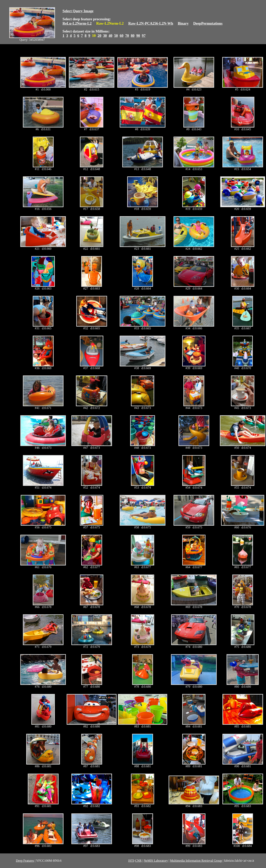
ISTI (131, 861)
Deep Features (25, 861)
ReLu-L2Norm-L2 (77, 23)
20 (99, 36)
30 (105, 36)
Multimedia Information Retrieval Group (196, 861)
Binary (183, 23)
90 (138, 36)
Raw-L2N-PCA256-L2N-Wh (151, 23)
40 (111, 36)
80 (133, 36)
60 (122, 36)
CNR (138, 861)
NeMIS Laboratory (156, 861)
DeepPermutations (208, 23)
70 (127, 36)
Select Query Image (78, 11)
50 (116, 36)
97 (144, 36)
